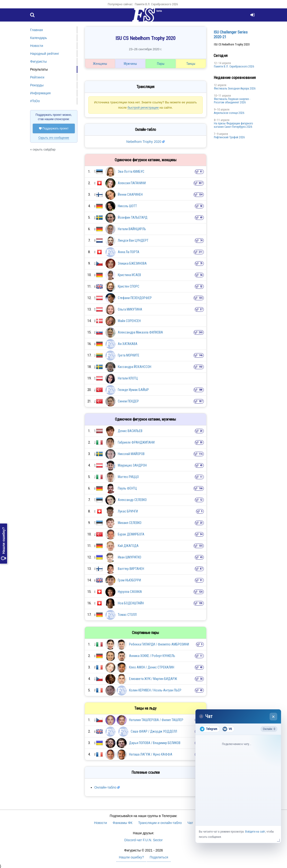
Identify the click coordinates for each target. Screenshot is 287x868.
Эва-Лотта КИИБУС (131, 172)
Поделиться (159, 857)
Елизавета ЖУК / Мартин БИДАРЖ (153, 679)
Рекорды (37, 85)
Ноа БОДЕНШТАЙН (131, 603)
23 (201, 523)
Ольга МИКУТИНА (130, 309)
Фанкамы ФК (123, 823)
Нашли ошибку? (4, 544)
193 (201, 367)
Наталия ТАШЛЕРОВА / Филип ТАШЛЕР (156, 720)
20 (201, 431)
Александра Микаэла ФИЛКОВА (140, 332)
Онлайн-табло (105, 787)
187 (201, 401)
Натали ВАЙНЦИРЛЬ (132, 229)
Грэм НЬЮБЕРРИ (129, 580)
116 (201, 454)
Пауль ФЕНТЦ (127, 488)
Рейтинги (37, 77)
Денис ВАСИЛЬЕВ (130, 431)
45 (201, 557)
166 (201, 488)
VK (227, 729)
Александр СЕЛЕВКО (132, 500)
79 (201, 264)
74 (201, 241)
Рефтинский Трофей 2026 (229, 137)
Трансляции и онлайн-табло (160, 823)
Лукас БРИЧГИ (128, 511)
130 (201, 603)
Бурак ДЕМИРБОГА (131, 534)
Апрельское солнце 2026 (229, 113)
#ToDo (35, 101)
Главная (36, 30)
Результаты (39, 69)
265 (201, 332)
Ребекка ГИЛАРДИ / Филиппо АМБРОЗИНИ (159, 644)
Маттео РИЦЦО (128, 477)
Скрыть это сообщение (54, 138)
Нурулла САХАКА (130, 592)
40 (201, 667)
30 (201, 442)
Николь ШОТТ (127, 206)
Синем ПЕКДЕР (128, 401)
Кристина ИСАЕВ (129, 275)
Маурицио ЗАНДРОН (132, 465)
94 (201, 534)
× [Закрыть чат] (273, 717)
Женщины (100, 64)
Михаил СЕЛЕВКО (130, 523)
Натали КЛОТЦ (128, 378)
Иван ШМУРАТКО (130, 557)
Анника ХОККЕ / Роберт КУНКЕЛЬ (152, 656)
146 (201, 355)
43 (201, 690)
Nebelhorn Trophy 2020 (144, 142)
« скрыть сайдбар (43, 149)
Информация (40, 93)
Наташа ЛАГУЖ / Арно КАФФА (151, 754)
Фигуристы (38, 61)
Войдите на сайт (255, 832)
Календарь (39, 38)
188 (201, 390)
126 (201, 592)
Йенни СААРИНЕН (130, 195)
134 (201, 195)
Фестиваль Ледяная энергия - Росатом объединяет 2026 (232, 101)
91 (201, 172)
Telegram (208, 729)
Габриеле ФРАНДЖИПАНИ (136, 442)
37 (201, 309)
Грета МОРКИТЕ (129, 355)
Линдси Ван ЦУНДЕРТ (133, 240)
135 (201, 298)
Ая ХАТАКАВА (128, 344)
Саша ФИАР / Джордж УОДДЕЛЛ (154, 731)
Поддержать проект (54, 128)
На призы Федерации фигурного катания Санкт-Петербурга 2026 (233, 125)
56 (201, 275)
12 (201, 500)
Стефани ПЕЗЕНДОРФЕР (135, 298)
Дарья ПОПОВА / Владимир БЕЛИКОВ (155, 743)
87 (201, 569)
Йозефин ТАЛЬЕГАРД (133, 217)
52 (201, 287)
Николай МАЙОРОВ (131, 454)
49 (201, 218)
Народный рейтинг (45, 54)
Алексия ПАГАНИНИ (132, 183)
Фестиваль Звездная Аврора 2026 (235, 89)
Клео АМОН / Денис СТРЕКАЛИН (152, 667)
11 (201, 477)
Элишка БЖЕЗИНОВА (132, 263)
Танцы (191, 64)
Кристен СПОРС (129, 286)
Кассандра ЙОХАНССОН (135, 367)
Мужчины (130, 64)
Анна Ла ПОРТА (129, 252)
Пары (161, 64)
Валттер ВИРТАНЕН (131, 569)
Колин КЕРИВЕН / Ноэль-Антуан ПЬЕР (155, 690)
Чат (190, 823)
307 (201, 183)
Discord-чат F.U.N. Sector (143, 840)
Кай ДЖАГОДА (128, 546)
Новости (37, 46)
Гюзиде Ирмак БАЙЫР (133, 390)
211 (201, 252)
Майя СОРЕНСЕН (129, 321)
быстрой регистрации (143, 108)
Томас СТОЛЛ (127, 615)
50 (201, 206)
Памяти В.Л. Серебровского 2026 (156, 4)
